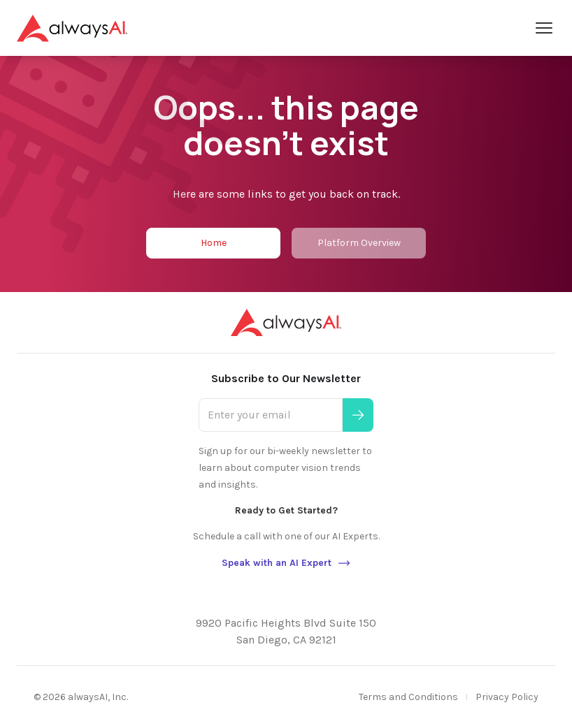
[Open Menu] (544, 28)
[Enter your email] (271, 415)
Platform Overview (359, 243)
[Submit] (358, 415)
